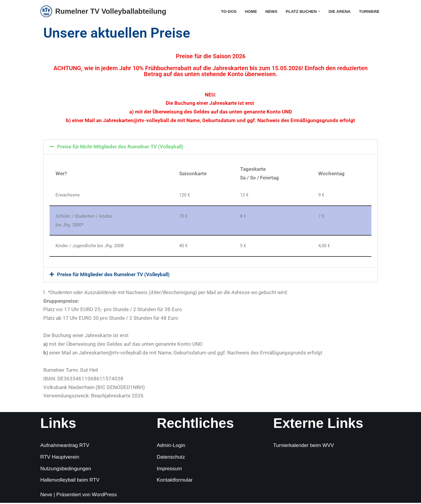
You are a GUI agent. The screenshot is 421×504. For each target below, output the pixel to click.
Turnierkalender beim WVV (304, 447)
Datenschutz (171, 458)
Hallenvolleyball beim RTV (70, 481)
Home (250, 11)
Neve (46, 496)
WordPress (105, 496)
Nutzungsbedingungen (66, 470)
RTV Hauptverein (60, 458)
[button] (319, 11)
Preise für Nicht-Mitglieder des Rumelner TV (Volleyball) (120, 147)
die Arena (339, 11)
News (271, 11)
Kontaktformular (175, 481)
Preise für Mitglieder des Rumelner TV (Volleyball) (114, 275)
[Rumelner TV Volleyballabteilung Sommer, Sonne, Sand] (103, 11)
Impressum (169, 470)
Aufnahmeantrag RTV (65, 447)
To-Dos (228, 11)
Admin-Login (171, 447)
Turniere (369, 11)
